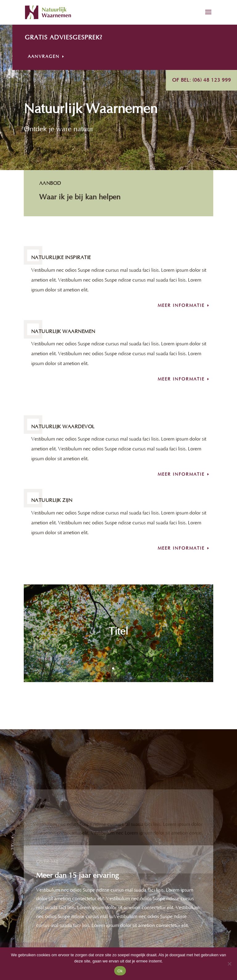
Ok (120, 971)
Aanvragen (62, 57)
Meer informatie (181, 306)
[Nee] (229, 964)
